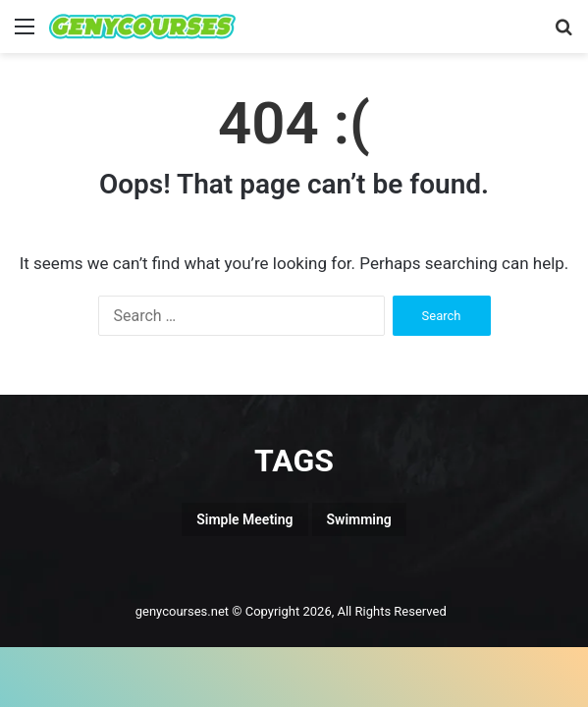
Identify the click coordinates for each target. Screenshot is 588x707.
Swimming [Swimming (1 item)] (359, 519)
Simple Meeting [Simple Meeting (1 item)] (244, 519)
